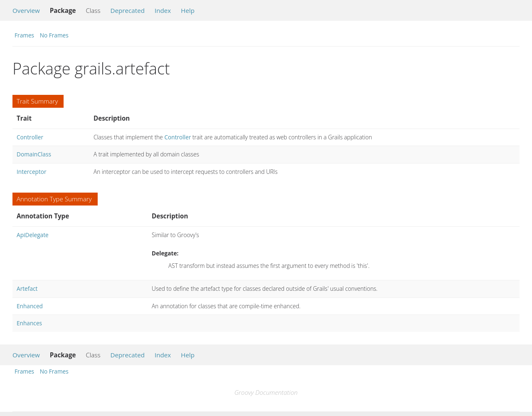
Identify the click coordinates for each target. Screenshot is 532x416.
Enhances (29, 323)
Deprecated (127, 10)
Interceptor (32, 172)
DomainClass (34, 154)
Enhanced (30, 306)
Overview (26, 10)
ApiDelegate (33, 235)
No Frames (54, 35)
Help (188, 10)
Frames (24, 35)
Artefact (27, 288)
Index (163, 10)
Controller (30, 137)
